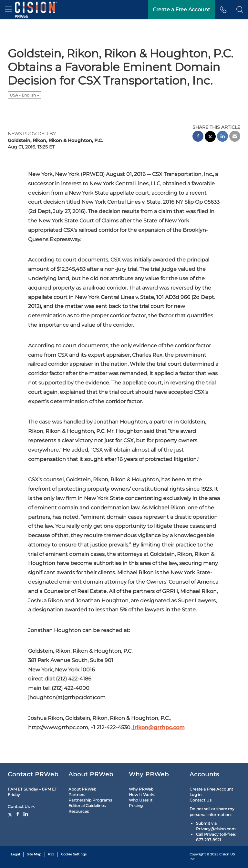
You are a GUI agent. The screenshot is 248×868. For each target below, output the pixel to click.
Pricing (136, 806)
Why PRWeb (141, 789)
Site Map (34, 854)
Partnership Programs (90, 800)
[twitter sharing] (210, 137)
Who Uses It (141, 800)
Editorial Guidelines (87, 806)
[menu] (8, 10)
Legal (15, 854)
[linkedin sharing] (222, 137)
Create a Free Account (211, 789)
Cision (224, 854)
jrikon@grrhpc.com (159, 727)
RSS (51, 854)
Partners (77, 795)
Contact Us (21, 807)
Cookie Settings (74, 854)
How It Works (142, 795)
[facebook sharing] (198, 137)
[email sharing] (235, 137)
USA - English (25, 95)
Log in (196, 795)
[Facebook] (18, 814)
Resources (79, 811)
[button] (240, 10)
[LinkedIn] (26, 814)
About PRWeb (82, 789)
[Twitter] (11, 814)
